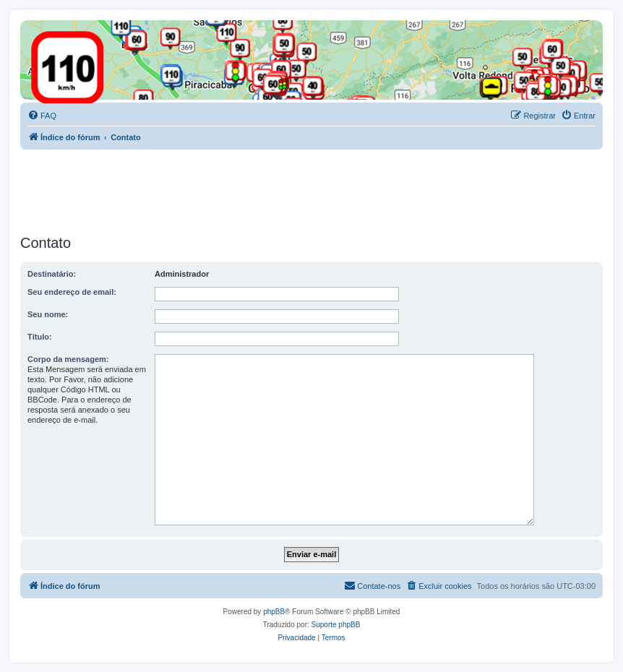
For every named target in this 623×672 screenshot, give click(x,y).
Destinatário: (52, 274)
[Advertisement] (283, 189)
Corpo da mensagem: (68, 359)
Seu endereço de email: (72, 292)
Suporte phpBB (336, 625)
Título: (40, 337)
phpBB (274, 612)
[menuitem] (42, 116)
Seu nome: (48, 314)
